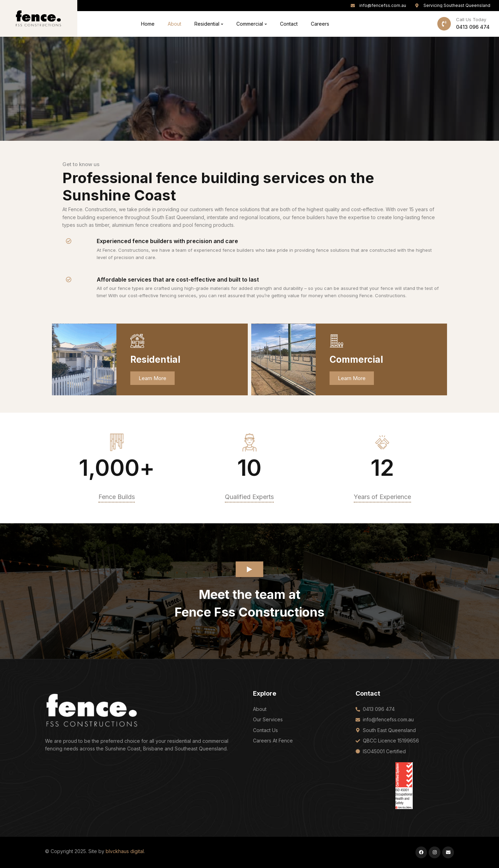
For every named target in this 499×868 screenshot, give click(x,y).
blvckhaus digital (125, 851)
